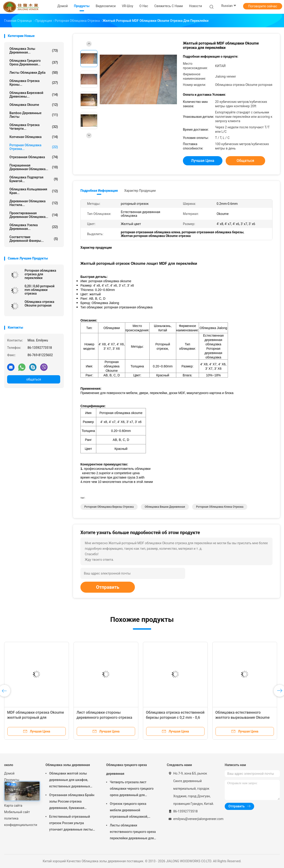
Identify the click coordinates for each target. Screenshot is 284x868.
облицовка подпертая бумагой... (34, 179)
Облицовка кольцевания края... (34, 191)
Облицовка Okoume (34, 105)
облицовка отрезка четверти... (34, 127)
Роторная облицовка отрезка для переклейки (40, 274)
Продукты (12, 780)
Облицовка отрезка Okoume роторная (39, 304)
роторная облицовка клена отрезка (220, 507)
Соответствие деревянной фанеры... (34, 239)
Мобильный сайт (17, 812)
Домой (9, 773)
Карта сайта (13, 806)
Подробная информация (99, 191)
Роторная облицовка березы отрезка (109, 507)
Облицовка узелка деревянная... (34, 227)
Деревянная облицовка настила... (34, 203)
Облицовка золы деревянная (68, 765)
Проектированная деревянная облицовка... (34, 215)
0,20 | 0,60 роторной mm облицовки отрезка (40, 290)
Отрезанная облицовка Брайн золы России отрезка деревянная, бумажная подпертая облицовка (72, 802)
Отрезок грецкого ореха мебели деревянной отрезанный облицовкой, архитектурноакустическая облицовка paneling (131, 811)
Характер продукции (140, 191)
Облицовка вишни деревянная (165, 507)
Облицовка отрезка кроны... (34, 83)
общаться (34, 379)
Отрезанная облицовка (34, 157)
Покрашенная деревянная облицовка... (34, 167)
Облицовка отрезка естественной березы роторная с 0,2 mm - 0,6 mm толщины (175, 717)
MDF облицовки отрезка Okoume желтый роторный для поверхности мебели (35, 717)
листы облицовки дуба (34, 73)
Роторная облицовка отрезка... (34, 147)
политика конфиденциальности (20, 822)
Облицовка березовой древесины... (34, 95)
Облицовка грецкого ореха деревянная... (34, 62)
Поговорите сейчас (263, 6)
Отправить (108, 587)
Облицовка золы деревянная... (34, 51)
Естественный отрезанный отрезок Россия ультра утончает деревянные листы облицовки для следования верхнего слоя (71, 824)
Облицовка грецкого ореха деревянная (126, 769)
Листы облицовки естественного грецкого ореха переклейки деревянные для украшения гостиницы (133, 832)
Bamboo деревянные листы (34, 115)
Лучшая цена (203, 161)
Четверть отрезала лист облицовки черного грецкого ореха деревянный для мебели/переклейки (132, 789)
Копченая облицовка (34, 137)
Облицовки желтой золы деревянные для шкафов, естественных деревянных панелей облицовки (70, 781)
